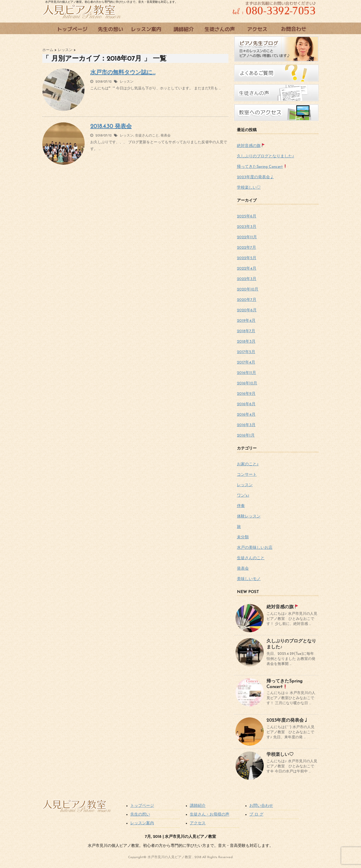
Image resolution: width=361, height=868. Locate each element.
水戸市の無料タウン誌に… (123, 73)
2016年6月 (246, 404)
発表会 (166, 136)
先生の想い (140, 815)
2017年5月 (246, 352)
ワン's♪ (243, 496)
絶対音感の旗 (251, 146)
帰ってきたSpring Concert (262, 167)
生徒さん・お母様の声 (210, 815)
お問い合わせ (261, 806)
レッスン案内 (142, 823)
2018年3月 (246, 342)
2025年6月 (247, 216)
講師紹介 (198, 806)
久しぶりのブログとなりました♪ (266, 156)
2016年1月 (246, 436)
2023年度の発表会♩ (255, 177)
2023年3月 (247, 227)
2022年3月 (247, 279)
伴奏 (241, 506)
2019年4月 (246, 321)
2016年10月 (247, 383)
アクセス (198, 823)
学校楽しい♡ (249, 188)
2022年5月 (247, 258)
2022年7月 (246, 248)
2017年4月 (246, 363)
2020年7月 (247, 300)
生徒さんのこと (147, 136)
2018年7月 (246, 331)
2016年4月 (246, 415)
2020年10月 (248, 289)
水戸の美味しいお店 (255, 548)
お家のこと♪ (248, 464)
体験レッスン (249, 516)
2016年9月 (246, 394)
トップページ (142, 806)
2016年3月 (246, 425)
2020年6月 (247, 310)
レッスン (127, 82)
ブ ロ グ (256, 815)
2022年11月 (247, 237)
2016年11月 (246, 373)
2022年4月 (247, 269)
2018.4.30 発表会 (111, 127)
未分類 (243, 537)
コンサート (247, 475)
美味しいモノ (249, 579)
